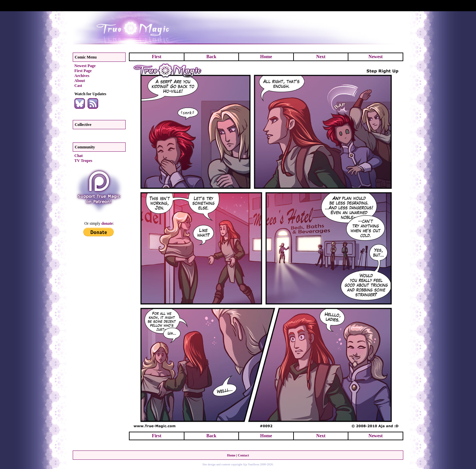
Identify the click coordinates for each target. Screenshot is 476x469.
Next (321, 57)
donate (107, 223)
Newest (376, 57)
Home (266, 57)
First (157, 57)
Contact (243, 455)
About (80, 81)
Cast (78, 86)
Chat (79, 156)
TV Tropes (83, 161)
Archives (82, 76)
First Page (83, 71)
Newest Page (85, 66)
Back (211, 57)
